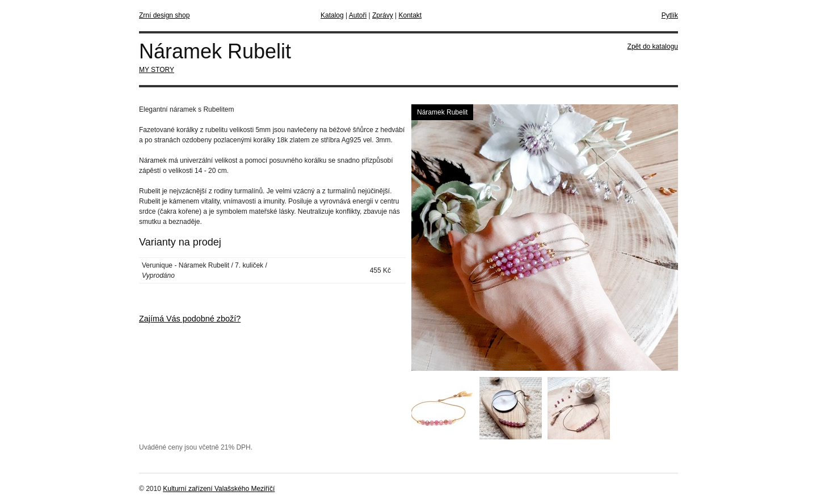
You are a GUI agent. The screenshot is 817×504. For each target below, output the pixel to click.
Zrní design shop (164, 15)
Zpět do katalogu (653, 46)
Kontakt (410, 15)
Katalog (332, 15)
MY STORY (157, 70)
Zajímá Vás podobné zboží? (190, 319)
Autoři (358, 15)
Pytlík (670, 15)
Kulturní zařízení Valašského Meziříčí (219, 489)
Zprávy (383, 15)
